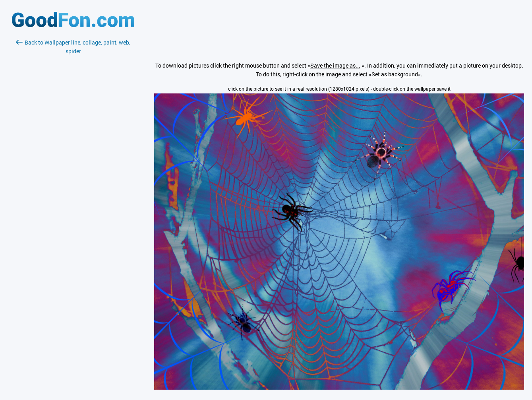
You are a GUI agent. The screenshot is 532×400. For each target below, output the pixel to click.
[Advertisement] (73, 150)
